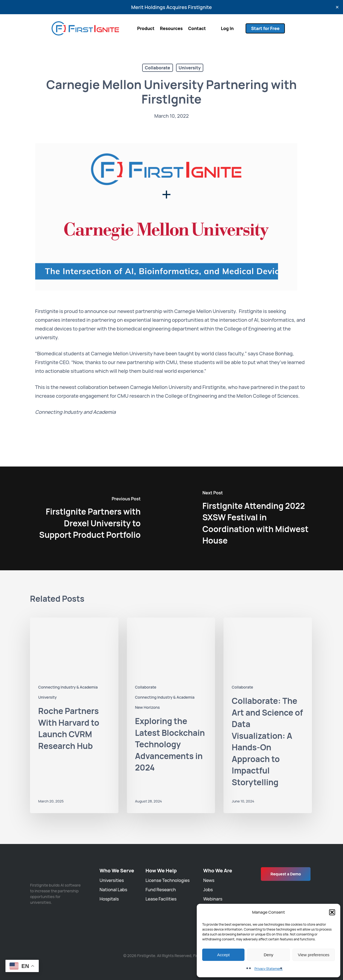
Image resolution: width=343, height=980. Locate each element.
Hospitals (109, 899)
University (190, 68)
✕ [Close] (337, 7)
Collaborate (158, 68)
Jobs (208, 890)
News (209, 880)
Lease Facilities (161, 899)
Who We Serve (117, 870)
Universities (112, 880)
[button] (332, 912)
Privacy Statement (268, 969)
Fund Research (161, 890)
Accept (223, 955)
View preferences (314, 955)
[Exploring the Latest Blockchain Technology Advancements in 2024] (171, 715)
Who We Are (218, 870)
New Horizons (147, 707)
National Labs (113, 890)
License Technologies (168, 880)
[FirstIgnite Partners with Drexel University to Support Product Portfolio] (86, 518)
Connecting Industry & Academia (68, 687)
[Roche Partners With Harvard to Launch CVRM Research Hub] (74, 715)
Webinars (213, 899)
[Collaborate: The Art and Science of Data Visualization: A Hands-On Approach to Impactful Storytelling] (268, 715)
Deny (268, 955)
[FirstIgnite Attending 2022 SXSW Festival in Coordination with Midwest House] (257, 518)
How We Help (161, 870)
